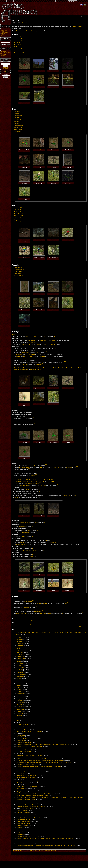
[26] (22, 215)
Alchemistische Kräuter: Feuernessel (26, 739)
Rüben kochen (21, 770)
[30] (21, 267)
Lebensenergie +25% (22, 726)
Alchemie (74, 27)
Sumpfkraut (17, 118)
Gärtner (18, 356)
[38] (62, 344)
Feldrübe (32, 770)
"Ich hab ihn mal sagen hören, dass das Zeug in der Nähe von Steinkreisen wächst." (39, 759)
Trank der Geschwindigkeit (32, 483)
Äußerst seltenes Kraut (30, 794)
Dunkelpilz (17, 212)
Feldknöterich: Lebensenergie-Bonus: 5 (27, 776)
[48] (33, 412)
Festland (45, 336)
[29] (22, 221)
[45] (65, 362)
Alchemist (28, 354)
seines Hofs (57, 467)
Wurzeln (33, 31)
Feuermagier (20, 354)
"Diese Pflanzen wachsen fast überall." (39, 726)
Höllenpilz (17, 210)
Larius (31, 356)
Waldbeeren (17, 37)
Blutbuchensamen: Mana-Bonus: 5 (26, 829)
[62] (76, 495)
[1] (22, 28)
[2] (21, 36)
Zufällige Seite (3, 34)
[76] (33, 601)
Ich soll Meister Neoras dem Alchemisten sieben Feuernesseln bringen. (53, 744)
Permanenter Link (4, 56)
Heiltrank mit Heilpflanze (23, 732)
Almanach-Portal (4, 31)
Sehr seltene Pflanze (42, 794)
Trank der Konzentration (59, 368)
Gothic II (36, 851)
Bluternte (76, 627)
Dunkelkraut (17, 116)
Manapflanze (20, 805)
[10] (23, 52)
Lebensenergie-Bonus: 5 (23, 750)
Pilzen (27, 31)
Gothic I (31, 851)
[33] (20, 273)
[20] (22, 129)
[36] (70, 340)
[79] (42, 611)
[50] (34, 424)
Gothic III (54, 851)
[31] (23, 269)
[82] (32, 621)
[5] (19, 42)
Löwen (36, 523)
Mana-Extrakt (34, 481)
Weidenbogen (28, 617)
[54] (37, 473)
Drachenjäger (20, 613)
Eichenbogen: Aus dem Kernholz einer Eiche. (28, 836)
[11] (21, 111)
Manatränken (22, 527)
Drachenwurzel (18, 270)
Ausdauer (30, 531)
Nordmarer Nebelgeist (51, 344)
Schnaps (31, 556)
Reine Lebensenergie (22, 783)
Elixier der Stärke (28, 368)
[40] (36, 350)
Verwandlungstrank (25, 523)
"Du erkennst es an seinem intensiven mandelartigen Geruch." (33, 796)
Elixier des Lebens (37, 368)
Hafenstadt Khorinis (24, 467)
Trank (42, 497)
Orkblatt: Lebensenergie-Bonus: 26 (26, 768)
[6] (20, 44)
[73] (44, 550)
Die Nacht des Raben (45, 851)
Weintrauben (18, 41)
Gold (46, 541)
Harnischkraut (18, 130)
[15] (21, 119)
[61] (40, 493)
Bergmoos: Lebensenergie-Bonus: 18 (27, 764)
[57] (55, 481)
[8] (22, 48)
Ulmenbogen (28, 621)
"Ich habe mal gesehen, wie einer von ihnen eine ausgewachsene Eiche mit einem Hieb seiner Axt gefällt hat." (45, 838)
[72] (33, 548)
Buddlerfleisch (18, 214)
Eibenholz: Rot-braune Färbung (25, 844)
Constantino (24, 364)
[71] (82, 544)
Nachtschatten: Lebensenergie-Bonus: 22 (28, 766)
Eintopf (33, 465)
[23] (20, 209)
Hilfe (2, 35)
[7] (22, 46)
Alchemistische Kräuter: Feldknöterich (27, 777)
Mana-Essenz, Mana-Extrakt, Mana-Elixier (28, 786)
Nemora (22, 543)
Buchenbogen (28, 601)
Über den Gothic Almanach (40, 857)
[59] (57, 485)
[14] (21, 117)
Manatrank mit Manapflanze (32, 805)
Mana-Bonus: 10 (21, 735)
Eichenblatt (24, 23)
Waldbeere (20, 640)
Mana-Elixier (41, 481)
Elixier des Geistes (48, 368)
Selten (27, 814)
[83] (30, 625)
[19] (22, 127)
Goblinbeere (20, 653)
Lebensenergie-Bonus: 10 (23, 724)
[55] (36, 475)
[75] (40, 556)
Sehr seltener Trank (22, 801)
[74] (33, 554)
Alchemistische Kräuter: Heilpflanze (26, 728)
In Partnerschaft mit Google (6, 79)
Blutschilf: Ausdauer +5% (23, 820)
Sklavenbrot (17, 208)
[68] (33, 536)
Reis (14, 334)
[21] (21, 131)
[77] (68, 603)
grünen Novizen (25, 485)
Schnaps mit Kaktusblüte (23, 825)
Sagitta (16, 497)
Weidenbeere (18, 49)
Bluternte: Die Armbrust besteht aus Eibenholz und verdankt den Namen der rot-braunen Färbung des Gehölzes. (46, 846)
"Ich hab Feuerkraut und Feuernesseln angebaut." (30, 746)
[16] (22, 121)
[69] (52, 540)
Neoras (33, 354)
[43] (63, 356)
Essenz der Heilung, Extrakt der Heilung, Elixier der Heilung (32, 781)
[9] (22, 50)
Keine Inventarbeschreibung (24, 752)
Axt (63, 613)
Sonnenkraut (18, 128)
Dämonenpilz (18, 216)
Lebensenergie (31, 340)
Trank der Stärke (34, 370)
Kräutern (23, 31)
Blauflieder (17, 45)
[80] (82, 613)
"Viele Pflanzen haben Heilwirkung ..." (26, 636)
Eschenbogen (26, 607)
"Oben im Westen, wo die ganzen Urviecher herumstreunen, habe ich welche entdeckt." (40, 816)
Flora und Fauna (24, 851)
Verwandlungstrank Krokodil (24, 822)
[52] (77, 467)
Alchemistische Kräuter (23, 755)
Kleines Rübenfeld (39, 772)
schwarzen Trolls (66, 495)
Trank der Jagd (24, 370)
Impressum (49, 857)
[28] (21, 219)
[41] (46, 352)
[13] (21, 115)
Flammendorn (18, 39)
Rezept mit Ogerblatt (30, 809)
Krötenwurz (17, 218)
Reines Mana (20, 788)
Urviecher (51, 543)
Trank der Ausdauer (48, 762)
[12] (21, 113)
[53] (29, 469)
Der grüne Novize (21, 792)
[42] (63, 354)
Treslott (25, 545)
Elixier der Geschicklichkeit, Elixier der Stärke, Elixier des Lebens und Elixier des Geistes (41, 761)
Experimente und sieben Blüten (25, 744)
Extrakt (28, 479)
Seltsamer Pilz (18, 222)
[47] (40, 369)
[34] (22, 275)
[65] (32, 526)
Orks (49, 613)
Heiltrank (37, 344)
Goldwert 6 (32, 814)
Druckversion (3, 55)
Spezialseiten (3, 54)
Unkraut (16, 124)
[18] (23, 125)
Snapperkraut (18, 122)
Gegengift (23, 537)
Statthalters (26, 356)
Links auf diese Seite (5, 52)
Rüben (19, 774)
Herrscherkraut (18, 126)
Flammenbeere (18, 53)
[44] (36, 360)
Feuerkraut (17, 120)
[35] (54, 336)
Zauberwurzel (18, 276)
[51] (46, 465)
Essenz (24, 479)
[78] (36, 607)
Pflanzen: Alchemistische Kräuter (72, 633)
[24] (20, 211)
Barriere (24, 151)
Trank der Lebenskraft (72, 368)
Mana (29, 348)
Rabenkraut (17, 114)
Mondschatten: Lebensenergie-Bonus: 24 (50, 766)
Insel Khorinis (43, 340)
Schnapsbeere (18, 51)
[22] (21, 208)
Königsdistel (20, 803)
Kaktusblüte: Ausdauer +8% (24, 824)
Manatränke (19, 481)
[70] (55, 542)
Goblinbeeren (18, 47)
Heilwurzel (17, 274)
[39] (57, 348)
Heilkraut (19, 662)
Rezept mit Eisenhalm (22, 810)
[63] (45, 497)
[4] (21, 40)
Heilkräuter (17, 112)
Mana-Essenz (25, 352)
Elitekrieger (43, 613)
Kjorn (25, 613)
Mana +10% (20, 737)
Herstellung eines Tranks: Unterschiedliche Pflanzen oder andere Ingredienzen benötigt (40, 633)
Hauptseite (3, 30)
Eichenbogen (37, 611)
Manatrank (38, 352)
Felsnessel (20, 812)
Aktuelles (2, 32)
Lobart (41, 467)
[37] (36, 342)
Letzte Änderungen (4, 33)
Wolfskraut (17, 132)
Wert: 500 (39, 755)
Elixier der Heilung (35, 479)
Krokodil (35, 551)
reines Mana (50, 481)
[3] (22, 38)
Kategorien (16, 851)
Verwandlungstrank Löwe (31, 803)
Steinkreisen (39, 364)
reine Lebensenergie (48, 479)
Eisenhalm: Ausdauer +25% (40, 807)
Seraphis (16, 43)
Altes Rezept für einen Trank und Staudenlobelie (29, 818)
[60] (39, 491)
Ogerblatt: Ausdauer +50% (25, 807)
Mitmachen (3, 33)
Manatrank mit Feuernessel (24, 742)
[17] (19, 123)
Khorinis (42, 150)
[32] (21, 271)
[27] (21, 217)
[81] (33, 617)
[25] (22, 213)
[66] (37, 530)
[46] (43, 364)
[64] (45, 522)
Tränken (80, 27)
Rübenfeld (69, 467)
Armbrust (19, 627)
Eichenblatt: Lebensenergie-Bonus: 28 (46, 768)
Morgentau (17, 220)
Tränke (37, 477)
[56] (54, 479)
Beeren (18, 31)
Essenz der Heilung (26, 344)
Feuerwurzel (17, 272)
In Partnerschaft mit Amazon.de (6, 68)
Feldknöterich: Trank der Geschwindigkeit (28, 790)
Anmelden (84, 16)
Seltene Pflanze (21, 757)
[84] (80, 627)
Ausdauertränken (25, 533)
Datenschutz (67, 856)
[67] (36, 532)
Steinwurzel (17, 268)
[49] (34, 418)
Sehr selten (33, 755)
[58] (40, 483)
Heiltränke (19, 479)
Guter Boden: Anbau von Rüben (25, 772)
